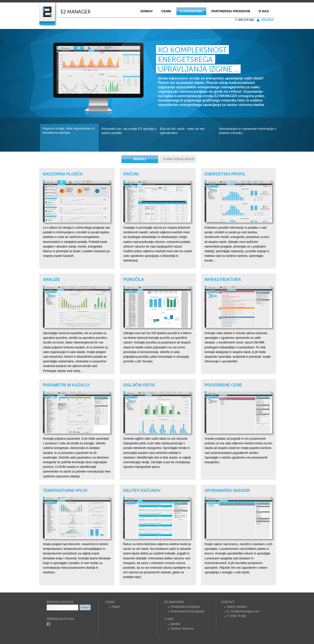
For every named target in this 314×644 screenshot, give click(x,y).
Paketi (116, 607)
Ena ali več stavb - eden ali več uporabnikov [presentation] (183, 131)
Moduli (140, 159)
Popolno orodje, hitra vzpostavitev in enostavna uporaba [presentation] (68, 131)
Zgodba (176, 624)
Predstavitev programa (185, 607)
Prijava (267, 20)
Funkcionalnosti (179, 159)
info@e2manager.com (245, 611)
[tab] (69, 138)
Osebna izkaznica (182, 629)
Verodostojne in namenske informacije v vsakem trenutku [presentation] (247, 131)
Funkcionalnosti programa (187, 611)
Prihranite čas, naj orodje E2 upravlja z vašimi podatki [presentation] (129, 131)
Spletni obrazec (237, 607)
